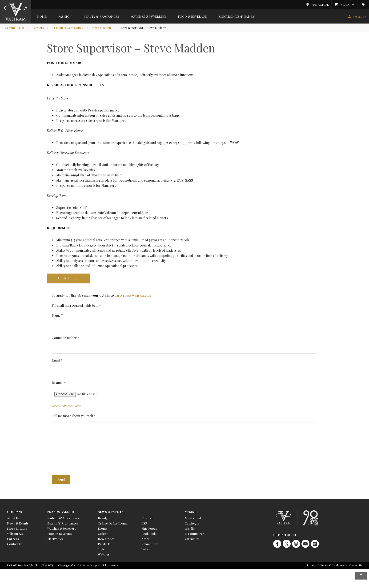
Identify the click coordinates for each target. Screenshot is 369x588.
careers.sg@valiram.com (133, 296)
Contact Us (15, 544)
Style (101, 550)
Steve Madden (105, 28)
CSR (144, 524)
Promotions (150, 544)
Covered (147, 518)
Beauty (103, 518)
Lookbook (149, 534)
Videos (146, 550)
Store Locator (17, 529)
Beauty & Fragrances (101, 16)
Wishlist (190, 529)
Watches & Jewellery (148, 16)
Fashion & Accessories (70, 28)
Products (104, 544)
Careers (40, 28)
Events (103, 529)
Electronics (55, 539)
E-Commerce (194, 534)
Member (191, 512)
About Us (13, 518)
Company (15, 512)
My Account (193, 518)
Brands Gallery (61, 512)
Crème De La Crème (113, 524)
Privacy (311, 566)
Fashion (65, 16)
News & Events (18, 524)
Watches (104, 555)
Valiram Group (15, 28)
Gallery (103, 534)
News (145, 539)
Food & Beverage (192, 16)
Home (42, 16)
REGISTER (359, 16)
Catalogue (192, 524)
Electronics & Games (236, 16)
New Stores (106, 539)
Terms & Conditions (332, 566)
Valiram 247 (15, 534)
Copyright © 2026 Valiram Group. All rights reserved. (89, 566)
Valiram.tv (192, 539)
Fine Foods (149, 529)
